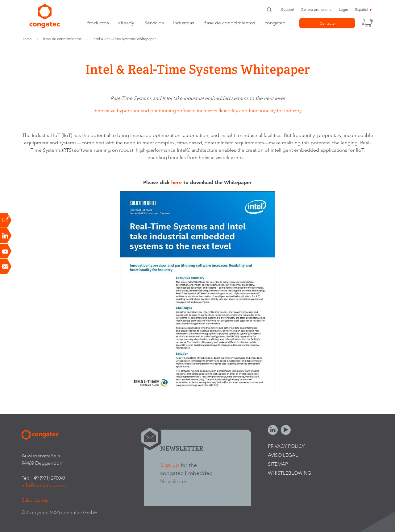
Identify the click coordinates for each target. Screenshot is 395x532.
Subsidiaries (35, 500)
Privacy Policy (286, 446)
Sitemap (278, 464)
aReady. (127, 23)
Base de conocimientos (229, 23)
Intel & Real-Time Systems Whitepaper (124, 39)
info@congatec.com (44, 485)
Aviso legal (283, 455)
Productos (98, 23)
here (177, 182)
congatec (275, 23)
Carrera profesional (317, 9)
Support (288, 9)
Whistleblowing (289, 473)
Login (343, 9)
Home (27, 39)
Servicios (154, 23)
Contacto (327, 23)
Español (362, 9)
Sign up (170, 465)
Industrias (184, 23)
